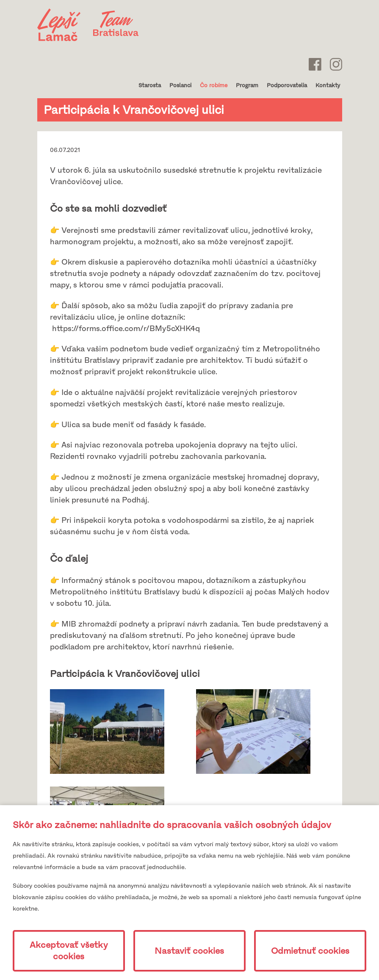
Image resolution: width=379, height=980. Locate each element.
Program (247, 85)
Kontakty (328, 85)
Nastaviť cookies (189, 951)
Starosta (150, 85)
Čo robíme (214, 85)
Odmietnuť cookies (310, 951)
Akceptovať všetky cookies (69, 951)
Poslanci (180, 85)
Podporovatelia (287, 85)
